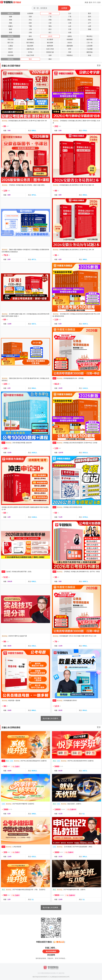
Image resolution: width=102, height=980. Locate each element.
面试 (50, 59)
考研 (70, 52)
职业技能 (11, 55)
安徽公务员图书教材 (11, 66)
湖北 (90, 20)
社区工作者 (50, 49)
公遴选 (11, 46)
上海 (30, 29)
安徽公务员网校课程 (11, 728)
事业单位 (90, 36)
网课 (86, 2)
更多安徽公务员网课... (51, 908)
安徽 (50, 13)
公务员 (50, 36)
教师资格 (90, 39)
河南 (50, 20)
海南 (11, 20)
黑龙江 (70, 20)
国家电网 (70, 46)
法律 (50, 55)
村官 (70, 49)
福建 (11, 17)
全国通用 (30, 13)
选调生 (70, 36)
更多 (99, 65)
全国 (70, 32)
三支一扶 (90, 43)
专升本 (30, 52)
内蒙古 (11, 26)
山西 (90, 26)
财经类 (11, 52)
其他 (90, 55)
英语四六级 (50, 52)
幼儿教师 (50, 39)
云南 (30, 32)
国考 (30, 36)
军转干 (11, 49)
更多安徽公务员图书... (51, 718)
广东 (50, 17)
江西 (70, 23)
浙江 (50, 32)
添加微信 (53, 951)
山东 (70, 26)
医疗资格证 (30, 43)
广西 (70, 17)
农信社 (70, 43)
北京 (70, 13)
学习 (95, 2)
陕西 (11, 29)
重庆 (90, 13)
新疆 (11, 32)
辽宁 (90, 23)
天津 (70, 29)
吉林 (30, 23)
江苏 (50, 23)
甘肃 (30, 17)
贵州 (90, 17)
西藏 (90, 29)
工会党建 (90, 49)
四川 (50, 29)
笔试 (30, 59)
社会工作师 (30, 55)
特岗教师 (70, 39)
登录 (99, 2)
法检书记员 (30, 49)
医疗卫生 (11, 43)
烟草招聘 (50, 46)
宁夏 (30, 26)
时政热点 (70, 55)
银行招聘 (50, 43)
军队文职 (11, 39)
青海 (50, 26)
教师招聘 (30, 39)
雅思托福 (90, 52)
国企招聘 (30, 46)
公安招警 (90, 46)
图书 (91, 2)
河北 (30, 20)
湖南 (11, 23)
